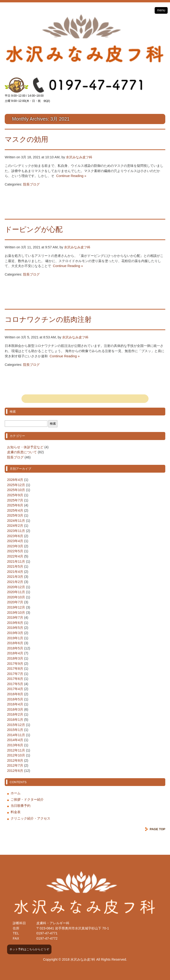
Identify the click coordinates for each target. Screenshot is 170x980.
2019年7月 (15, 617)
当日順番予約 (21, 806)
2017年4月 (15, 689)
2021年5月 (15, 566)
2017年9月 (15, 664)
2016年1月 (15, 720)
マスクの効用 (26, 139)
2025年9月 (15, 495)
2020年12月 (16, 587)
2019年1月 (15, 638)
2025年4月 (15, 510)
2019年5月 (15, 628)
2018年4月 (15, 653)
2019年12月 (16, 607)
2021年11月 (16, 561)
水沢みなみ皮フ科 (79, 157)
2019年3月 (15, 633)
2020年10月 (16, 597)
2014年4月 (15, 740)
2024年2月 (15, 526)
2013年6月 (15, 745)
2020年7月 (15, 602)
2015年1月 (15, 730)
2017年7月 (15, 674)
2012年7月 (15, 765)
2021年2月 (15, 582)
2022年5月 (15, 551)
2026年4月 (15, 480)
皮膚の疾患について (22, 452)
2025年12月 (16, 485)
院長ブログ (31, 184)
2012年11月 (16, 750)
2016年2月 (15, 714)
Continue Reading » (70, 176)
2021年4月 (15, 572)
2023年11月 (16, 531)
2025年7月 (15, 500)
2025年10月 (16, 490)
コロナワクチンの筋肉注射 (48, 319)
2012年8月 (15, 760)
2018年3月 (15, 658)
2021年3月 (15, 577)
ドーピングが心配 (34, 229)
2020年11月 (16, 592)
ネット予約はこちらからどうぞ (29, 949)
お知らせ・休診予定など (25, 447)
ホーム (16, 793)
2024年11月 (16, 521)
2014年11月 (16, 735)
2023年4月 (15, 541)
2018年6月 (15, 643)
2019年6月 (15, 623)
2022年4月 (15, 556)
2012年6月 (15, 771)
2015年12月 (16, 725)
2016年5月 (15, 699)
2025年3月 (15, 515)
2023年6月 (15, 536)
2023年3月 (15, 546)
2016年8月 (15, 694)
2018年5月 (15, 648)
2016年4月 (15, 704)
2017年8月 (15, 669)
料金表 (16, 812)
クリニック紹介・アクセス (30, 818)
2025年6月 (15, 505)
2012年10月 (16, 755)
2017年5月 (15, 684)
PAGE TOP (157, 829)
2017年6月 (15, 679)
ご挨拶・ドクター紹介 (27, 799)
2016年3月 (15, 709)
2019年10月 (16, 613)
